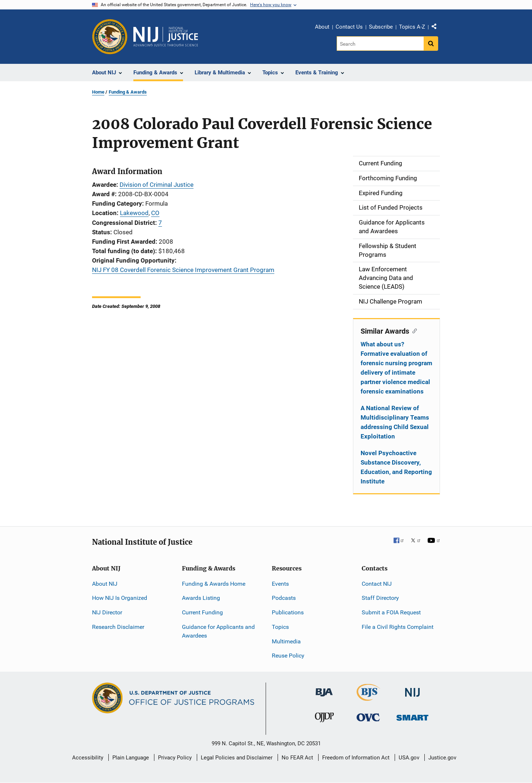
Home (98, 92)
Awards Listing (201, 598)
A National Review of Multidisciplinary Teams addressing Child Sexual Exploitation (395, 422)
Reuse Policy (288, 656)
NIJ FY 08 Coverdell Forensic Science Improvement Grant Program (183, 270)
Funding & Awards (128, 92)
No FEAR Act (297, 758)
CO (155, 213)
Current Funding (202, 612)
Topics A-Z (412, 27)
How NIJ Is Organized (120, 598)
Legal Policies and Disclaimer (237, 758)
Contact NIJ (377, 584)
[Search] (381, 44)
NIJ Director (107, 612)
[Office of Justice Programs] (110, 37)
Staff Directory (380, 598)
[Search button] (431, 44)
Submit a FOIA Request (391, 612)
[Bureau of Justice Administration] (324, 689)
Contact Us (349, 27)
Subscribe (381, 27)
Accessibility (88, 758)
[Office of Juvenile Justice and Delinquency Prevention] (324, 719)
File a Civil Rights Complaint (398, 627)
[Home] (166, 37)
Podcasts (284, 598)
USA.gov (409, 758)
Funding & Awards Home (214, 584)
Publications (288, 612)
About (322, 27)
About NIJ (105, 584)
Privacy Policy (175, 758)
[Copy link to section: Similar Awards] (413, 330)
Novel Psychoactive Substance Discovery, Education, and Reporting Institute (396, 467)
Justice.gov (442, 758)
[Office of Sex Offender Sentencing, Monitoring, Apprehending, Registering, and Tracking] (412, 716)
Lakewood (134, 213)
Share (437, 28)
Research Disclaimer (118, 627)
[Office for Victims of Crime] (368, 717)
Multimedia (286, 641)
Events (280, 584)
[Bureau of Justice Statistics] (368, 698)
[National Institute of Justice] (412, 689)
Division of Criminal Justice (157, 185)
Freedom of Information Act (356, 758)
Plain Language (131, 758)
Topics (280, 627)
